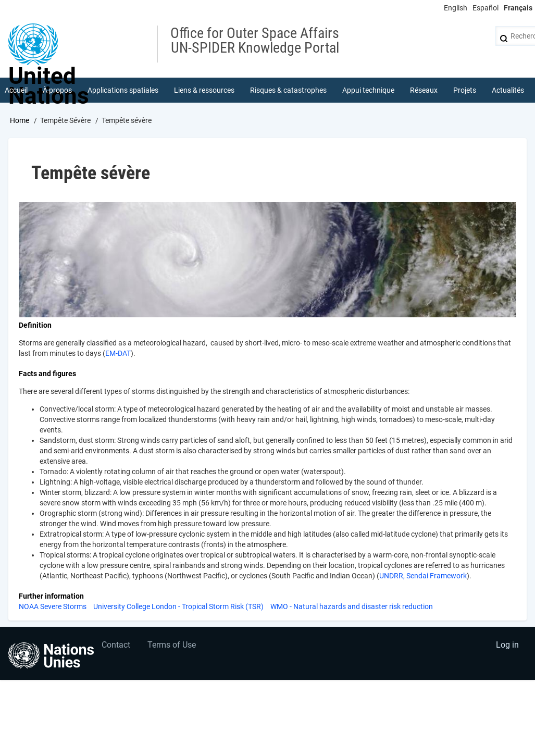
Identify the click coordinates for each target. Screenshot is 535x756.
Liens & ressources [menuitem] (205, 91)
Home (20, 121)
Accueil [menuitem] (16, 91)
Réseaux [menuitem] (424, 91)
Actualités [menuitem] (508, 91)
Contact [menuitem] (116, 647)
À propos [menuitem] (58, 91)
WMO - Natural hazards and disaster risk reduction (352, 608)
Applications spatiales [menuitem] (123, 91)
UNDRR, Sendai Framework (423, 577)
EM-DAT (118, 354)
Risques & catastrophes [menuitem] (289, 91)
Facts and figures (47, 375)
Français (518, 8)
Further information (51, 597)
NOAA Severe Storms (53, 608)
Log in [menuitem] (507, 647)
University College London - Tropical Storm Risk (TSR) (178, 608)
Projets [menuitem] (465, 91)
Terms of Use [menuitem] (173, 647)
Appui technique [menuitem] (368, 91)
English (456, 8)
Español (486, 8)
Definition (35, 326)
